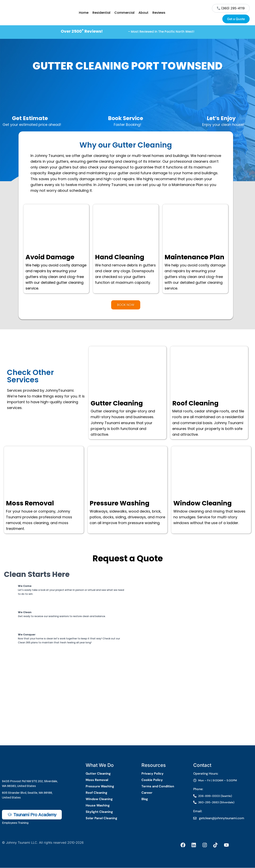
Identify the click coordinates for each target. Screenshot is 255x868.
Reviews (159, 13)
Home (84, 13)
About (143, 13)
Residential (101, 13)
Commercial (124, 13)
